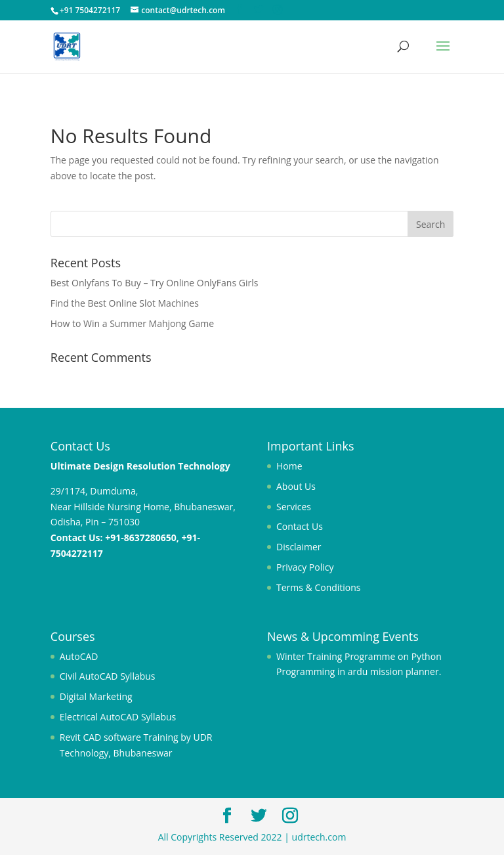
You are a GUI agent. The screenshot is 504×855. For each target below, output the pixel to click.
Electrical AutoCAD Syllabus (118, 717)
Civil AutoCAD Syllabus (108, 676)
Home (289, 466)
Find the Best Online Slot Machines (125, 303)
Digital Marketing (96, 696)
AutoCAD (79, 656)
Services (294, 507)
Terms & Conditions (319, 587)
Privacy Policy (305, 567)
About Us (296, 486)
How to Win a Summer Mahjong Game (132, 323)
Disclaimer (299, 547)
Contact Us (300, 526)
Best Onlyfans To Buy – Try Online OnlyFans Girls (155, 283)
